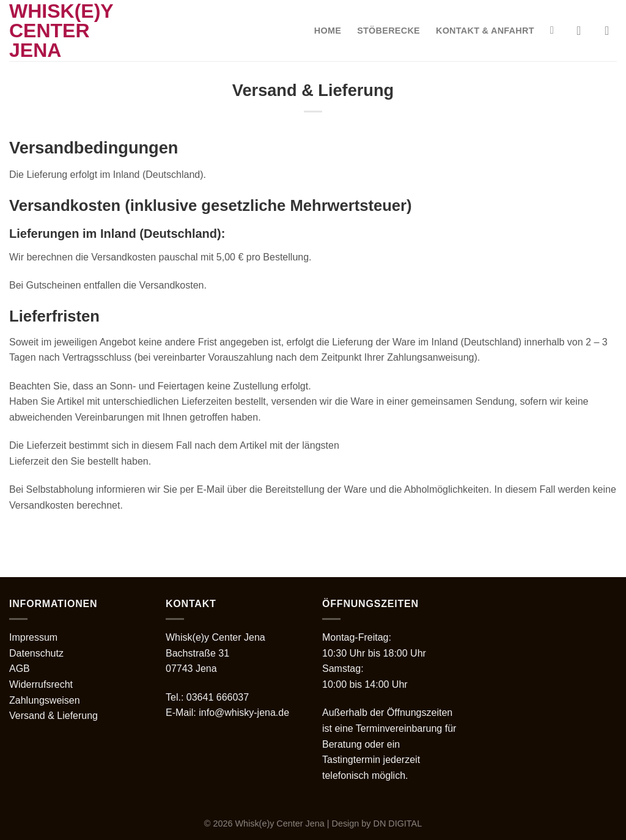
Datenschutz (36, 653)
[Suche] (555, 31)
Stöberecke (388, 31)
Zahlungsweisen (45, 700)
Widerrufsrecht (41, 684)
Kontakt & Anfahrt (485, 31)
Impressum (33, 637)
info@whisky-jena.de (244, 713)
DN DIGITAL (398, 823)
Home (328, 31)
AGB (20, 669)
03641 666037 (218, 697)
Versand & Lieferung (53, 716)
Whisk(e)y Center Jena (61, 31)
